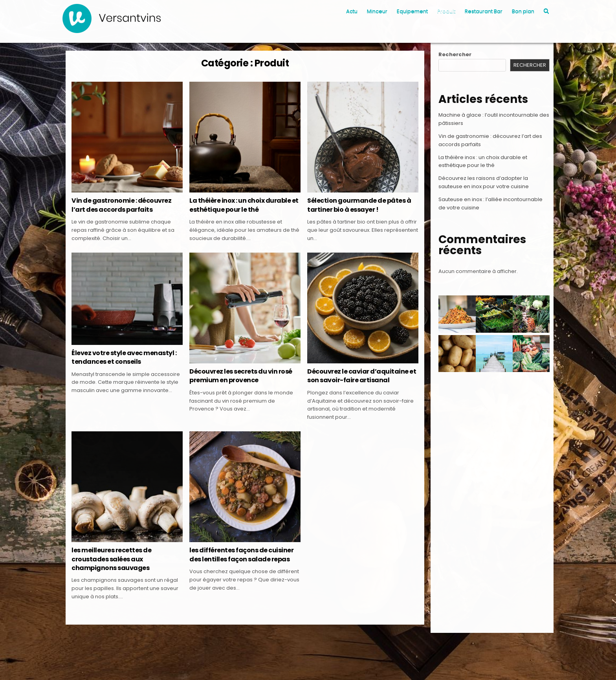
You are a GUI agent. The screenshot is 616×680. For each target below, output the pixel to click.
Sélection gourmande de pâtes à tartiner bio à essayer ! (359, 205)
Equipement (412, 11)
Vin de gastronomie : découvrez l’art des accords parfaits (121, 205)
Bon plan (523, 11)
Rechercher (455, 54)
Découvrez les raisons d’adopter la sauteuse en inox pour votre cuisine (484, 182)
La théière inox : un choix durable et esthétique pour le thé (244, 205)
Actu (352, 11)
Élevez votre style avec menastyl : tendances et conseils (124, 357)
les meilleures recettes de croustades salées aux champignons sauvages (111, 559)
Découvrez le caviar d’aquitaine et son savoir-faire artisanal (362, 376)
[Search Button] (546, 11)
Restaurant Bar (484, 11)
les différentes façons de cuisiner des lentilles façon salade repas (241, 554)
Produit (446, 11)
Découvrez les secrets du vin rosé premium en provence (241, 376)
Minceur (377, 11)
